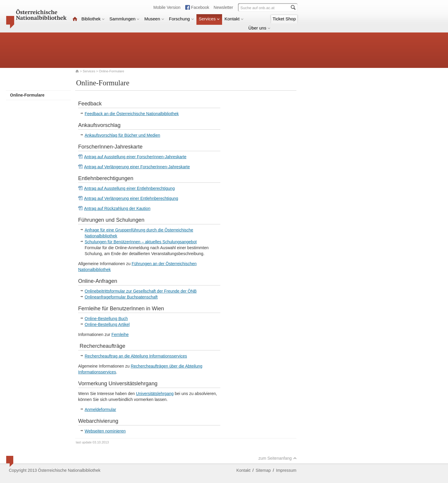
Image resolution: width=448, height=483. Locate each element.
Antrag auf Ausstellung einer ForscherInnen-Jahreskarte (135, 157)
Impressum (286, 470)
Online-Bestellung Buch (106, 319)
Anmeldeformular (100, 409)
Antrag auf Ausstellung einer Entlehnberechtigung (129, 188)
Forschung (182, 19)
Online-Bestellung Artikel (107, 324)
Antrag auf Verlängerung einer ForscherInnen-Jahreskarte (137, 167)
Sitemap (263, 470)
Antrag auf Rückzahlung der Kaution (117, 208)
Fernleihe (120, 334)
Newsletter (223, 7)
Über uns (259, 28)
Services (209, 19)
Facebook (200, 7)
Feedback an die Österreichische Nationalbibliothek (132, 114)
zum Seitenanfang (278, 458)
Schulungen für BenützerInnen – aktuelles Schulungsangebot (141, 242)
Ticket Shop (284, 19)
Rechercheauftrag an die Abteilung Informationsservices (136, 356)
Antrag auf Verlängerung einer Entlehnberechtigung (131, 198)
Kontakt (234, 19)
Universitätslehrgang (155, 394)
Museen (154, 19)
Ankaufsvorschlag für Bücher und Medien (122, 135)
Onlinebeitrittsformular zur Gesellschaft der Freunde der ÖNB (141, 291)
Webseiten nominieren (105, 431)
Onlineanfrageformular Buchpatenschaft (121, 297)
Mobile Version (167, 7)
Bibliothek (93, 19)
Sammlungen (124, 19)
